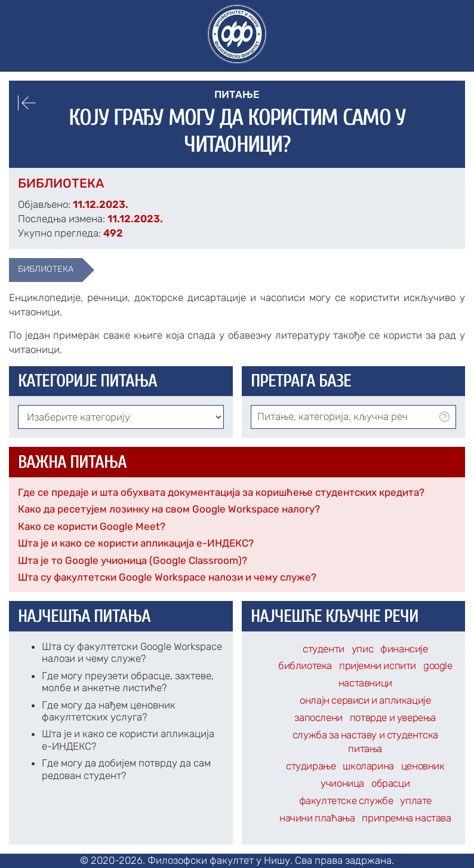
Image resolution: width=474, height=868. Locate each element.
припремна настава (406, 818)
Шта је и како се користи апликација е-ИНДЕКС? (136, 543)
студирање (311, 766)
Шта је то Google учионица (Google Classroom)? (133, 560)
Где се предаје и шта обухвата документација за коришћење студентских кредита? (221, 492)
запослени (318, 717)
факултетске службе (346, 800)
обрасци (390, 783)
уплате (416, 800)
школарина (368, 766)
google (438, 665)
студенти (324, 649)
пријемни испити (378, 665)
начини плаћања (317, 818)
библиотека (46, 269)
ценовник (423, 766)
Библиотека (61, 183)
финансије (404, 649)
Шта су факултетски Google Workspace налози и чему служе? (167, 577)
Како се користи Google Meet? (92, 526)
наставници (365, 683)
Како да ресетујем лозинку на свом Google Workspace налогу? (169, 509)
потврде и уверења (393, 717)
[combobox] (354, 417)
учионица (342, 783)
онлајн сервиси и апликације (365, 700)
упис (362, 649)
